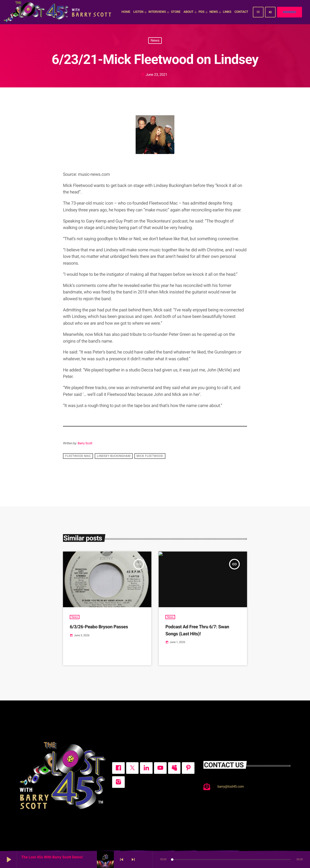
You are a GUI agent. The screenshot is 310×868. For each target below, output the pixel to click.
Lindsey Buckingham (114, 456)
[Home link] (58, 12)
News (155, 40)
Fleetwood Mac (78, 456)
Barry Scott (85, 443)
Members (290, 12)
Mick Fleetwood (150, 456)
